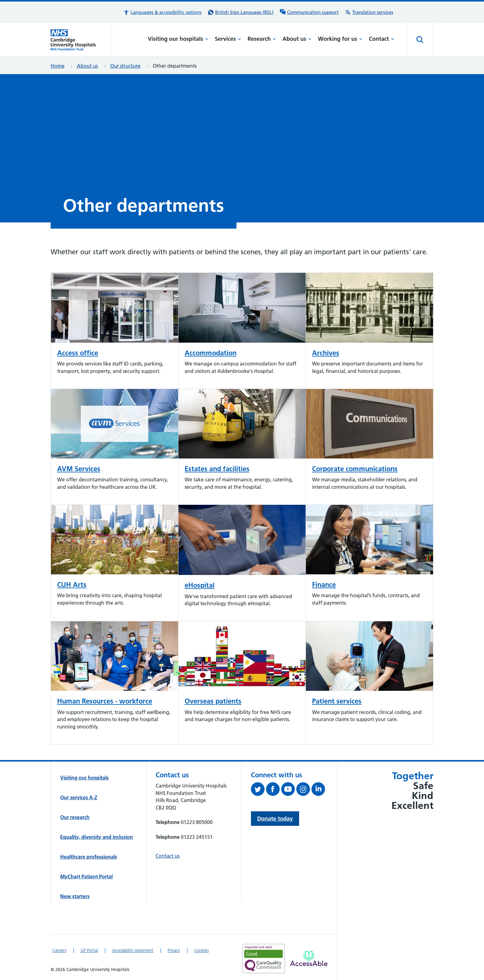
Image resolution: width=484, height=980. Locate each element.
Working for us (340, 39)
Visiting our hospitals (178, 39)
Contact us (168, 856)
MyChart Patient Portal (86, 877)
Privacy (174, 950)
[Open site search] (420, 40)
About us (297, 39)
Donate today (275, 819)
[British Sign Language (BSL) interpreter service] (241, 12)
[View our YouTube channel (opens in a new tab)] (289, 790)
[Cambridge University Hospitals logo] (81, 40)
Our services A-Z (79, 797)
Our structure (125, 66)
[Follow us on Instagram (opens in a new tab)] (304, 790)
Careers (59, 950)
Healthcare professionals (89, 857)
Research (262, 39)
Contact (382, 39)
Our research (75, 817)
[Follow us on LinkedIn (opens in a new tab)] (319, 790)
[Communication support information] (309, 12)
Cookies (201, 950)
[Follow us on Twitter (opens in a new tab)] (259, 790)
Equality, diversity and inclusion (97, 837)
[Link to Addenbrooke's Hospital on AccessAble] (309, 958)
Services (228, 39)
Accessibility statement (133, 950)
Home (58, 66)
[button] (162, 12)
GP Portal (89, 950)
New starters (75, 896)
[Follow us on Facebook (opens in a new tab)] (274, 790)
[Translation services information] (369, 12)
